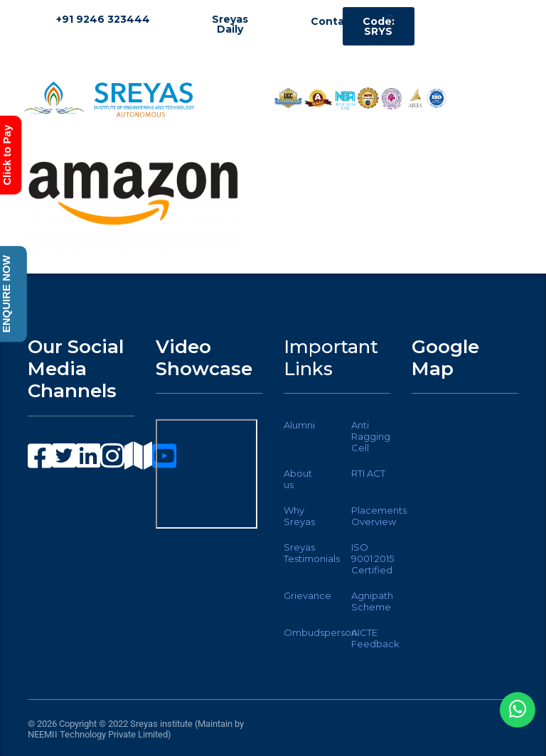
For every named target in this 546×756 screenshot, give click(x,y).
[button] (390, 20)
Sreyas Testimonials (312, 553)
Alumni (299, 425)
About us (298, 479)
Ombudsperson (320, 632)
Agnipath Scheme (372, 601)
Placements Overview (379, 516)
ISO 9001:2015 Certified (373, 558)
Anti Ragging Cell (371, 436)
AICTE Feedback (375, 638)
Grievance (307, 595)
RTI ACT (368, 473)
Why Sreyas (299, 516)
